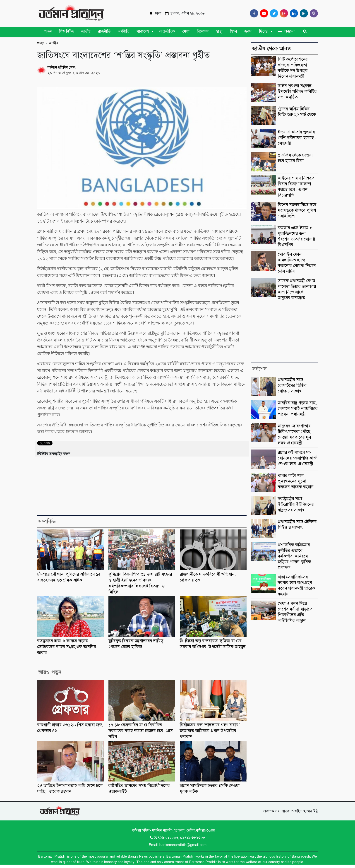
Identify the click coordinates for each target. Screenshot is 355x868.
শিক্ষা (233, 31)
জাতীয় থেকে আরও (272, 48)
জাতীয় (86, 31)
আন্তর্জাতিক (167, 31)
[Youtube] (263, 13)
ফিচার (263, 31)
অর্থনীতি (124, 31)
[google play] (303, 13)
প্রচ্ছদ (48, 31)
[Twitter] (273, 13)
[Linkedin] (293, 13)
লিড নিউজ (66, 31)
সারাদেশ (143, 31)
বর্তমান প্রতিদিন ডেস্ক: (62, 67)
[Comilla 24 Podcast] (313, 13)
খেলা (186, 31)
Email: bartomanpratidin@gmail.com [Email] (178, 845)
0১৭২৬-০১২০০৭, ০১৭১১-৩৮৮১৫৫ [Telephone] (177, 838)
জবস (248, 31)
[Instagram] (283, 13)
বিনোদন (203, 31)
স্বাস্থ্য (219, 31)
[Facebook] (253, 13)
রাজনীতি (104, 31)
